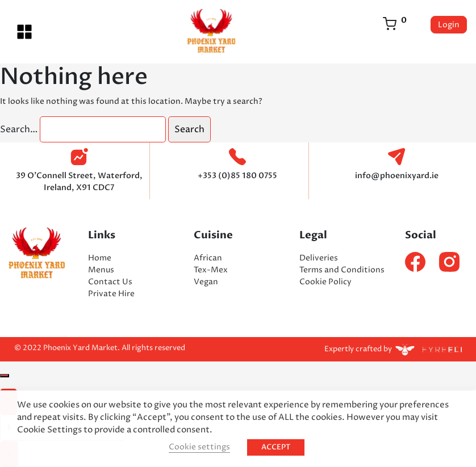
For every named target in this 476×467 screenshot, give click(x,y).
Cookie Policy (325, 282)
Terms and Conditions (342, 270)
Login (449, 25)
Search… (19, 129)
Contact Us (110, 282)
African (208, 258)
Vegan (206, 282)
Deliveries (319, 258)
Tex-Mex (211, 270)
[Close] (5, 376)
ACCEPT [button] (276, 447)
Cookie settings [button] (199, 447)
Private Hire (111, 294)
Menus (101, 270)
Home (100, 258)
